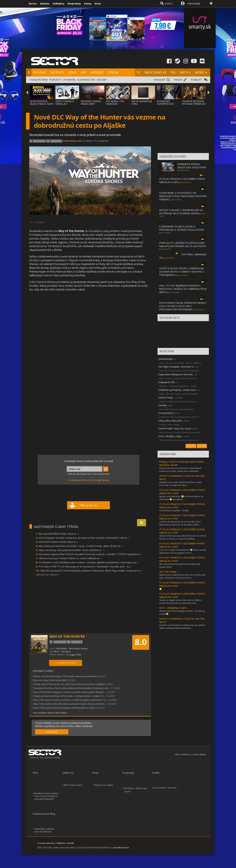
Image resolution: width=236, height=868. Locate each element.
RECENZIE (57, 72)
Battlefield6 (166, 359)
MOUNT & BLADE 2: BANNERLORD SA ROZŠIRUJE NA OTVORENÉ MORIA (181, 212)
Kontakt (70, 843)
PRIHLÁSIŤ (52, 732)
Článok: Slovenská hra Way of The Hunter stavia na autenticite (65, 676)
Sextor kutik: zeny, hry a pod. (175, 428)
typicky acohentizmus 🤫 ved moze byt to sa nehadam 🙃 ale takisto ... (181, 498)
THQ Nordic (62, 648)
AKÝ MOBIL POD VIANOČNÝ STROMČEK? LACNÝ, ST (117, 105)
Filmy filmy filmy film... (171, 421)
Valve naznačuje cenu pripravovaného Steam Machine (72, 550)
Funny (88, 3)
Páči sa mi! (88, 505)
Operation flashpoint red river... (177, 374)
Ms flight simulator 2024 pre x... (177, 367)
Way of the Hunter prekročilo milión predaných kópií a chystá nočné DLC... (70, 704)
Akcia (57, 651)
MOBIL (200, 72)
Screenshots (166, 413)
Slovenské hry (56, 141)
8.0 (141, 642)
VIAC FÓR (202, 446)
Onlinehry (58, 3)
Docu (98, 3)
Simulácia (66, 651)
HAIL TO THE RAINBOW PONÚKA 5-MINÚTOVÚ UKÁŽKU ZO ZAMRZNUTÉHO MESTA (183, 289)
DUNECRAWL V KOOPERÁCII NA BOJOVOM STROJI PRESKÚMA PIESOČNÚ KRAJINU (183, 196)
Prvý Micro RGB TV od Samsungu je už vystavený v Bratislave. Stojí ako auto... (85, 566)
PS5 (173, 72)
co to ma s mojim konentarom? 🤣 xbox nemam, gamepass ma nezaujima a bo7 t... (183, 551)
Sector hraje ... (167, 397)
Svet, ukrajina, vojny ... (171, 436)
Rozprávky (74, 3)
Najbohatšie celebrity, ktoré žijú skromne (44, 830)
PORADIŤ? (196, 80)
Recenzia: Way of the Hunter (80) (50, 680)
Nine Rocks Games (78, 648)
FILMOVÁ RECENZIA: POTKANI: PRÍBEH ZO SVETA (194, 104)
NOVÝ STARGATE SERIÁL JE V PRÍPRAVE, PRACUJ (66, 104)
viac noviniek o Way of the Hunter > (50, 713)
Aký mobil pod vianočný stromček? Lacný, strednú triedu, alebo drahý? (81, 546)
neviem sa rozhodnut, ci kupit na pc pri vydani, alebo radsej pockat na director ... (182, 626)
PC (139, 72)
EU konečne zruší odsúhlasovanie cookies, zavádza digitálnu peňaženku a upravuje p (89, 562)
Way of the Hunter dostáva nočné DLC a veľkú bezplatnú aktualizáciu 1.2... (70, 700)
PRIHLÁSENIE (194, 4)
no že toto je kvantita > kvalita (174, 510)
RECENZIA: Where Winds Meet (59, 542)
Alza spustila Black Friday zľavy (59, 534)
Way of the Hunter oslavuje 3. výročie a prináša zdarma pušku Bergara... (69, 692)
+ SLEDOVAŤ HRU (66, 663)
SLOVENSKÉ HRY (86, 80)
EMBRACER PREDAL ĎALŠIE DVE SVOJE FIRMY (192, 166)
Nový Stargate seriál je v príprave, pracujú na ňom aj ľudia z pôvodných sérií (84, 538)
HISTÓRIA (42, 80)
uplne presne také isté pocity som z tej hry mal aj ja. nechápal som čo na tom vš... (182, 576)
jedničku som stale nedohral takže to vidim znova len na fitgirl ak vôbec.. (180, 484)
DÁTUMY (102, 80)
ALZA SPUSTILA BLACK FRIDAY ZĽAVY (42, 103)
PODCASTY (55, 80)
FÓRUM (113, 72)
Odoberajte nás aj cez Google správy (89, 480)
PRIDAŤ (178, 80)
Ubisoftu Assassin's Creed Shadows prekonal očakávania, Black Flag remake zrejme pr (91, 571)
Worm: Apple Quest (73, 785)
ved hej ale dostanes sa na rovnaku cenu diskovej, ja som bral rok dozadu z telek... (180, 523)
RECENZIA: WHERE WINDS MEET (91, 103)
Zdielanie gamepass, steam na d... (178, 390)
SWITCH (185, 72)
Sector (33, 3)
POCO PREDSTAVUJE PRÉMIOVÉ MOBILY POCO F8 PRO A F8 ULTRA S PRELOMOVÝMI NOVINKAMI (183, 306)
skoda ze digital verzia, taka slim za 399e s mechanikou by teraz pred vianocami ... (180, 602)
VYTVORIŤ (191, 446)
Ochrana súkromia (46, 843)
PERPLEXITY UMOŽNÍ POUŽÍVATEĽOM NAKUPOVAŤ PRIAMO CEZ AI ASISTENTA (183, 244)
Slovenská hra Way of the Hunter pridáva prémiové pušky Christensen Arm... (72, 688)
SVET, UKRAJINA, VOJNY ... (174, 608)
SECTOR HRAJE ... (169, 572)
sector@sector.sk (121, 848)
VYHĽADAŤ (159, 80)
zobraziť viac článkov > (48, 575)
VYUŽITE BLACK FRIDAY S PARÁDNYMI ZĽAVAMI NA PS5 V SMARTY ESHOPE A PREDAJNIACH (181, 272)
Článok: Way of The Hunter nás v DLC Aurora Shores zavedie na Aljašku (69, 684)
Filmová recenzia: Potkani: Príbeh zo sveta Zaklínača (70, 558)
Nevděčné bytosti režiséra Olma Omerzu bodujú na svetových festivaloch (46, 796)
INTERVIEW (69, 80)
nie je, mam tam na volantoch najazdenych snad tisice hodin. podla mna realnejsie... (180, 470)
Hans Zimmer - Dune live (165, 788)
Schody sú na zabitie (103, 785)
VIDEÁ (72, 72)
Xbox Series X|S (39, 141)
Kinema (45, 3)
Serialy (163, 405)
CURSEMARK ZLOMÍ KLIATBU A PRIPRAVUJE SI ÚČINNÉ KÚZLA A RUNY (182, 228)
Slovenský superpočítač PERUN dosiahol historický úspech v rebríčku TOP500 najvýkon (90, 554)
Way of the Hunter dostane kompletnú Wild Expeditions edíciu (64, 708)
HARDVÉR (97, 72)
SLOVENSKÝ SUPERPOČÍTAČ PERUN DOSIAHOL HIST (167, 105)
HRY (83, 72)
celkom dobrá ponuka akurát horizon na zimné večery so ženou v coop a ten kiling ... (183, 537)
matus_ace (75, 141)
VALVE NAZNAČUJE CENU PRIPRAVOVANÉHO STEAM (142, 105)
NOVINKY (40, 72)
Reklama (61, 843)
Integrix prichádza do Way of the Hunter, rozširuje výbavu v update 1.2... (69, 696)
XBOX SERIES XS (155, 72)
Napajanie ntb (167, 382)
